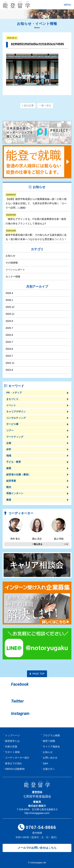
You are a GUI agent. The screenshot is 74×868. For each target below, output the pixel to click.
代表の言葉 (11, 747)
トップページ (12, 735)
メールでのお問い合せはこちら (37, 848)
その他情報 (12, 263)
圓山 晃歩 (37, 529)
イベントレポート (15, 270)
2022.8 (9, 370)
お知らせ (10, 256)
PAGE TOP (38, 674)
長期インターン (15, 493)
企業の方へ (49, 769)
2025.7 (9, 328)
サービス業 (12, 424)
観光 (9, 487)
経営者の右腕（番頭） (18, 474)
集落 (9, 500)
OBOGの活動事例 (15, 769)
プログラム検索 (51, 735)
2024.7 (9, 342)
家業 (9, 468)
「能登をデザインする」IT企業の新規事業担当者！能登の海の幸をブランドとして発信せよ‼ (36, 219)
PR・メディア (14, 393)
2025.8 (9, 321)
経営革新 (11, 481)
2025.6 (9, 335)
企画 (9, 443)
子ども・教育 (14, 462)
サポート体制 (12, 752)
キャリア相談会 (51, 747)
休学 (9, 449)
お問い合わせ (50, 758)
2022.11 (10, 363)
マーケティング (15, 437)
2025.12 (10, 307)
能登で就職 (49, 741)
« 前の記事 (28, 106)
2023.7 (9, 356)
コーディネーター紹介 (17, 758)
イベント (11, 405)
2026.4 (9, 293)
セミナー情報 (13, 277)
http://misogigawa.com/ (37, 813)
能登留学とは (12, 741)
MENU (67, 5)
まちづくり (12, 399)
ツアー (10, 431)
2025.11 (10, 314)
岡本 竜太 (15, 529)
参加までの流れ (14, 763)
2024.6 (9, 349)
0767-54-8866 (41, 827)
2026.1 (9, 300)
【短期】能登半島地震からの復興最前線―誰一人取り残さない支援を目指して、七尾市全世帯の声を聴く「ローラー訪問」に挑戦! (36, 201)
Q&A (45, 763)
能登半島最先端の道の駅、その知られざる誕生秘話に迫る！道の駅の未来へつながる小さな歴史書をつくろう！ (36, 235)
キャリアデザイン (16, 412)
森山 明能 (59, 529)
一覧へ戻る (45, 106)
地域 (9, 456)
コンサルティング (16, 418)
